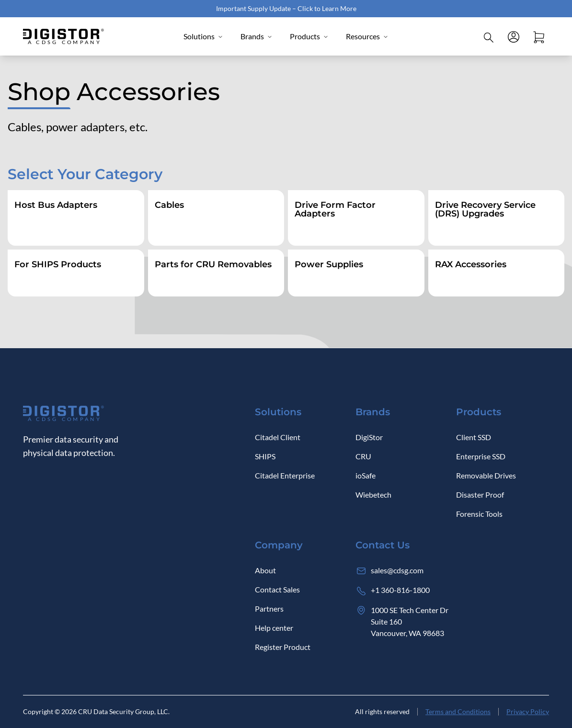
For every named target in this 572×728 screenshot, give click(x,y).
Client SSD (474, 437)
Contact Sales (277, 589)
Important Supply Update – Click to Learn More (286, 8)
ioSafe (366, 475)
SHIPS (265, 456)
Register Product (283, 647)
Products (309, 36)
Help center (274, 628)
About (265, 570)
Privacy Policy (528, 711)
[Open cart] (538, 36)
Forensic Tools (479, 514)
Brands (257, 36)
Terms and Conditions (458, 711)
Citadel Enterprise (285, 475)
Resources (367, 36)
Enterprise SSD (481, 456)
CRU (363, 456)
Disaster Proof (480, 495)
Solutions (203, 36)
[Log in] (514, 36)
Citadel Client (278, 437)
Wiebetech (373, 495)
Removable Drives (486, 475)
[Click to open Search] (489, 36)
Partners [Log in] (269, 609)
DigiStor (369, 437)
